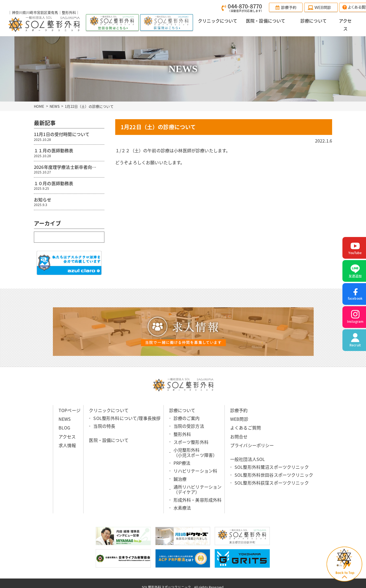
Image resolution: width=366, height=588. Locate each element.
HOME (39, 106)
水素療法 (182, 508)
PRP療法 (182, 463)
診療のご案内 (187, 418)
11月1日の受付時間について (69, 136)
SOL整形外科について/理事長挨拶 (127, 418)
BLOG (65, 428)
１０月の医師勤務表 (69, 185)
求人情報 (67, 445)
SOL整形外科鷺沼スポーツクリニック (272, 467)
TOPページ (70, 410)
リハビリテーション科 (195, 471)
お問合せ (239, 436)
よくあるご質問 (245, 428)
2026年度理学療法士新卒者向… (69, 169)
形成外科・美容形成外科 (198, 500)
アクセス (67, 436)
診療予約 (239, 410)
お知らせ (69, 202)
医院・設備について (109, 440)
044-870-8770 (246, 8)
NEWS (55, 106)
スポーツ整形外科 (191, 442)
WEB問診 (239, 419)
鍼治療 (180, 479)
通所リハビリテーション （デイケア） (198, 489)
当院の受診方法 (189, 426)
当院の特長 (104, 426)
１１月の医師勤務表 (69, 153)
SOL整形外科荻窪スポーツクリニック (272, 483)
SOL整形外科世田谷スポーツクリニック (274, 475)
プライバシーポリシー (252, 445)
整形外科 (182, 434)
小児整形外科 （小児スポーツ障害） (195, 452)
